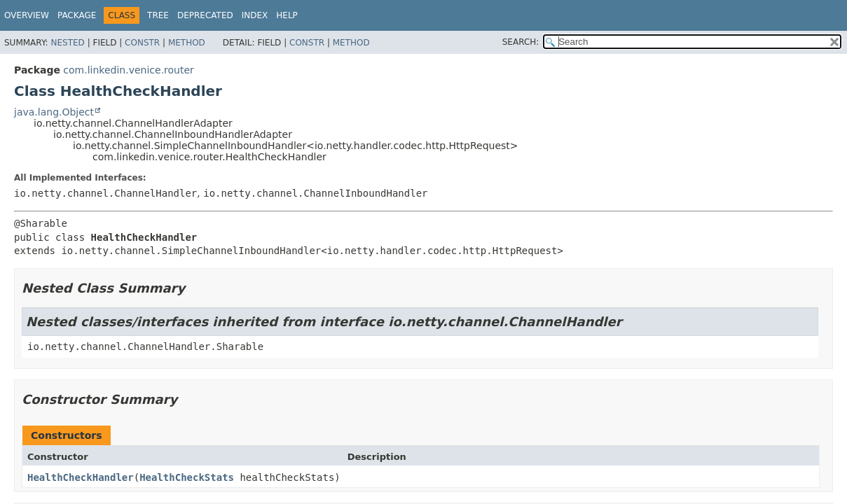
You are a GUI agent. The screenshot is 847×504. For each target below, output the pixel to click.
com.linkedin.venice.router (129, 70)
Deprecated (205, 15)
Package (77, 15)
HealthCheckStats (187, 477)
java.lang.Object (54, 112)
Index (255, 15)
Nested (67, 43)
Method (187, 43)
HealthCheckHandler (81, 477)
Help (287, 15)
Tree (158, 15)
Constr (142, 43)
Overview (27, 15)
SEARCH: (521, 42)
